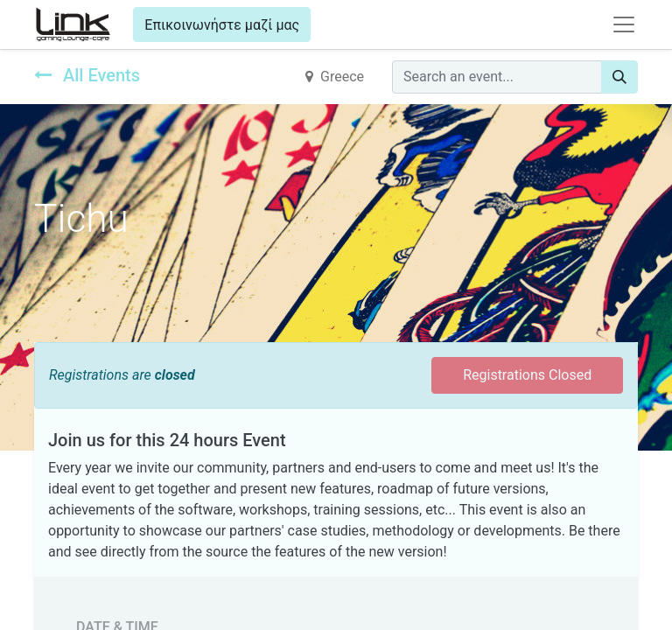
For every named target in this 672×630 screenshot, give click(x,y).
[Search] (619, 77)
